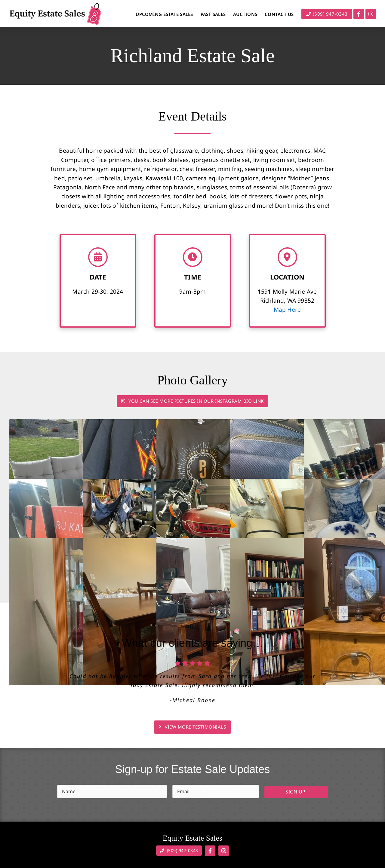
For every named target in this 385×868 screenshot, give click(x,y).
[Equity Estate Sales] (55, 6)
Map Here (287, 310)
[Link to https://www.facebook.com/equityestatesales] (359, 14)
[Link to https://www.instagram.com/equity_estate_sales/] (371, 14)
